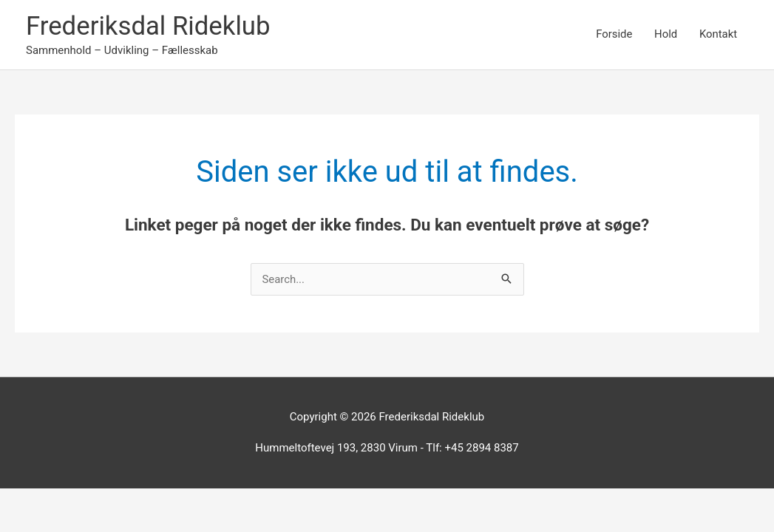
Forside (613, 35)
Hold (665, 35)
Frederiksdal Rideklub (149, 26)
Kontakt (718, 35)
